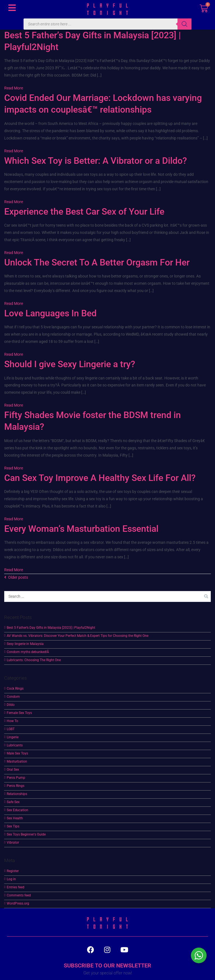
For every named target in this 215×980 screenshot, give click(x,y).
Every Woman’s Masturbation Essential (81, 529)
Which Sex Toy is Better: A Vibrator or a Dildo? (96, 161)
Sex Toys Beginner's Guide (26, 834)
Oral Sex (13, 770)
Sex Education (17, 810)
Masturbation (17, 761)
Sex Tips (13, 826)
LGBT (11, 729)
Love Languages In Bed (50, 313)
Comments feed (19, 895)
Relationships (17, 794)
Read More (14, 88)
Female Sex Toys (19, 713)
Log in (11, 879)
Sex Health (15, 818)
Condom (13, 697)
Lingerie (13, 737)
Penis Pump (16, 778)
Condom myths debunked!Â (28, 652)
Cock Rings (15, 689)
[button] (12, 8)
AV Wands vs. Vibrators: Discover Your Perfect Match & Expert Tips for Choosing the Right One (78, 636)
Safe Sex (13, 802)
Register (13, 871)
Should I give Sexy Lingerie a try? (70, 364)
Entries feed (16, 887)
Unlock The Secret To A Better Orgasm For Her (97, 262)
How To (12, 721)
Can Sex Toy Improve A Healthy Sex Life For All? (100, 478)
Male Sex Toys (17, 753)
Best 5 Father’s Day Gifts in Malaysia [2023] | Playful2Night (51, 628)
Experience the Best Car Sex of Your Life (84, 212)
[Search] (184, 24)
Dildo (11, 705)
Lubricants (15, 745)
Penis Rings (16, 786)
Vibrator (13, 843)
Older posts (18, 577)
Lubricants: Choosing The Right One (34, 660)
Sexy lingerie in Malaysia (25, 644)
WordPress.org (18, 903)
